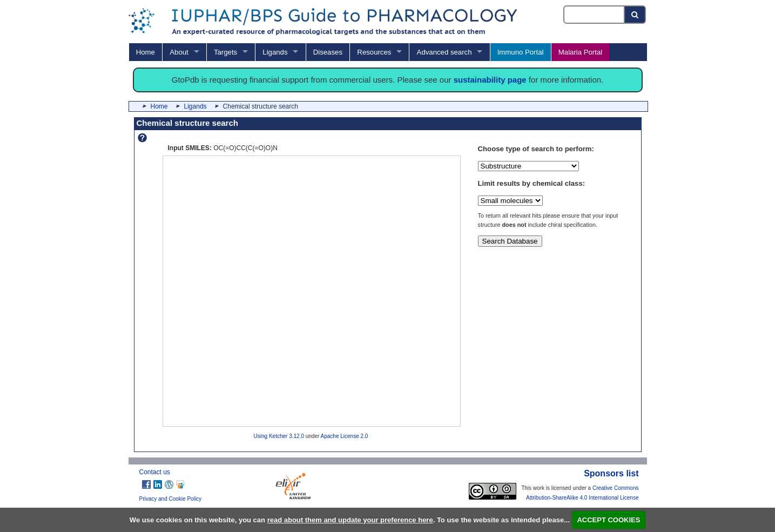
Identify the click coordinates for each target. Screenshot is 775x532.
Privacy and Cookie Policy (171, 499)
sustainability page (490, 80)
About (179, 52)
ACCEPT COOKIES (608, 520)
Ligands (275, 52)
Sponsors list (611, 473)
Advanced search (444, 52)
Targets (225, 52)
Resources (374, 52)
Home (146, 52)
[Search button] (635, 15)
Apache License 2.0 (345, 436)
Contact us (155, 472)
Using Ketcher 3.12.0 (279, 436)
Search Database (510, 241)
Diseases (328, 52)
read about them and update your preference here (350, 520)
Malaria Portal (580, 52)
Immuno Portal (521, 52)
